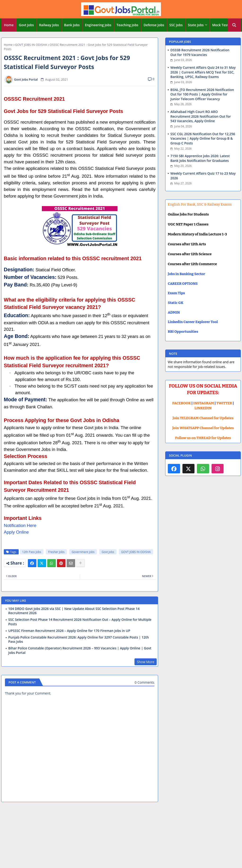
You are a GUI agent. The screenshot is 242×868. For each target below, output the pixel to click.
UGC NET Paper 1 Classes (188, 224)
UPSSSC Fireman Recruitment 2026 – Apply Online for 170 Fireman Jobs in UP (69, 631)
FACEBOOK (182, 403)
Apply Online (16, 532)
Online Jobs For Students (188, 214)
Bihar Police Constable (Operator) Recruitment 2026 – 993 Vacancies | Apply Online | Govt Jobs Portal (80, 650)
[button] (234, 25)
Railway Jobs (49, 25)
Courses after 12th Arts (187, 244)
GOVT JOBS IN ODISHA (31, 45)
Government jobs (83, 552)
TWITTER (224, 403)
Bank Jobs (72, 25)
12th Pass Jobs (32, 552)
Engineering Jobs (98, 25)
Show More (146, 662)
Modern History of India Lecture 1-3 (197, 234)
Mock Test (220, 25)
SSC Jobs (176, 25)
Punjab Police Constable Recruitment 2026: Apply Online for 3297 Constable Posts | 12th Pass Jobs (79, 639)
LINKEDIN (203, 408)
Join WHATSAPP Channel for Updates (203, 428)
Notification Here (20, 525)
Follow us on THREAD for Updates (203, 438)
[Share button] (81, 563)
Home (9, 25)
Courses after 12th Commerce (192, 264)
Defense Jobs (154, 25)
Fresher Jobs (56, 552)
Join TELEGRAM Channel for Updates (203, 418)
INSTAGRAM (204, 403)
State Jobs (196, 25)
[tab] (9, 25)
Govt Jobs (26, 25)
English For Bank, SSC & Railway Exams (200, 204)
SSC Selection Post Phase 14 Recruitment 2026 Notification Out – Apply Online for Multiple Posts (80, 622)
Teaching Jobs (127, 25)
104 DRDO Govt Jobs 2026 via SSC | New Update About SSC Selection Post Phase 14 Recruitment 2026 (74, 611)
